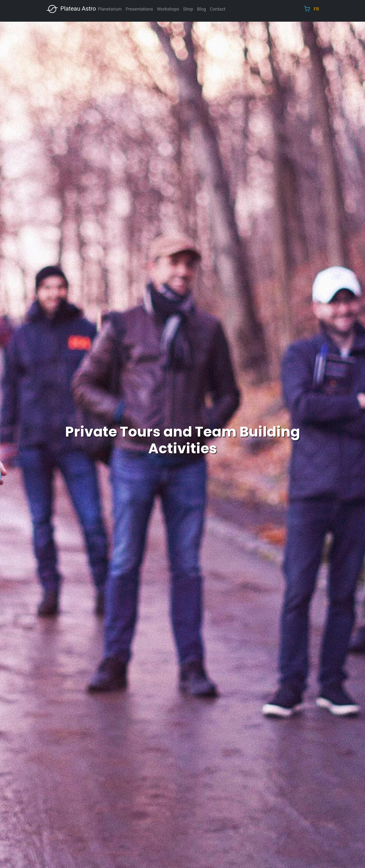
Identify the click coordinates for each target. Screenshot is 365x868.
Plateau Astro (71, 9)
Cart (307, 9)
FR (316, 9)
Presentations (139, 9)
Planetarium (110, 9)
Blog (201, 9)
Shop (188, 9)
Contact (218, 9)
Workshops (168, 9)
